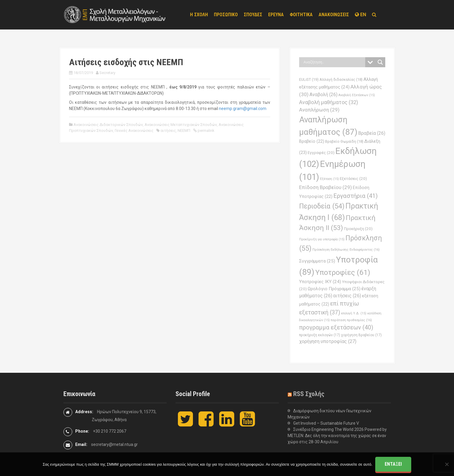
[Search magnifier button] (380, 62)
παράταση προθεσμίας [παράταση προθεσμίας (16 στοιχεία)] (351, 320)
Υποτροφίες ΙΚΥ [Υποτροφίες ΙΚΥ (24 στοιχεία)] (320, 282)
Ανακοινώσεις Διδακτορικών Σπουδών (108, 125)
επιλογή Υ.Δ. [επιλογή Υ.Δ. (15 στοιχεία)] (354, 313)
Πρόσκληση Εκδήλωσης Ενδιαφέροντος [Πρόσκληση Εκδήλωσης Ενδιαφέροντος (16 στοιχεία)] (346, 250)
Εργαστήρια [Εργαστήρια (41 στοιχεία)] (355, 196)
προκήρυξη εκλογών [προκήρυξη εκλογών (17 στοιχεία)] (320, 335)
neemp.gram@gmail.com (243, 109)
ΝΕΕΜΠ (184, 131)
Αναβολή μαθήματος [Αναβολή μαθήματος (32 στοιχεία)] (329, 102)
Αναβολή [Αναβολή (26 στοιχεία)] (323, 95)
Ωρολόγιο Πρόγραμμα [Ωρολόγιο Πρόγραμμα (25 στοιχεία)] (334, 289)
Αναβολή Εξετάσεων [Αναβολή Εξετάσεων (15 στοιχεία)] (357, 95)
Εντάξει (393, 464)
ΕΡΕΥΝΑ (276, 15)
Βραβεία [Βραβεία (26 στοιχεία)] (372, 133)
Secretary (107, 73)
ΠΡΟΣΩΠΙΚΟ (226, 15)
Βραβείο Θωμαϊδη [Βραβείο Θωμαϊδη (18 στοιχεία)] (344, 141)
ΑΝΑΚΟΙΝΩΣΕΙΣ (334, 15)
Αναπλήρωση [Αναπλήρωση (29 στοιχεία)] (319, 110)
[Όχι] (447, 464)
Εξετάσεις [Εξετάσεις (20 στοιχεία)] (353, 179)
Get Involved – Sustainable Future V (326, 423)
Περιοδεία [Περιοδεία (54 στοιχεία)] (322, 206)
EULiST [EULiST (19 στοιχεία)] (309, 79)
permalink (206, 131)
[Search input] (334, 62)
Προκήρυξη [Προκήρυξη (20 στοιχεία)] (358, 229)
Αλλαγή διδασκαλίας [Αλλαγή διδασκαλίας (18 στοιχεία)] (341, 79)
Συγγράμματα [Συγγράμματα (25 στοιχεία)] (317, 261)
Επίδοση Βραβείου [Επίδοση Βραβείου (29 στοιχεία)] (326, 187)
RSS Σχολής (309, 394)
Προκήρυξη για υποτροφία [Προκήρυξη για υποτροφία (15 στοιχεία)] (322, 239)
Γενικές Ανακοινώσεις (134, 131)
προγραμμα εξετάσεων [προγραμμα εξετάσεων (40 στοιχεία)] (336, 327)
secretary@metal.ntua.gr (114, 444)
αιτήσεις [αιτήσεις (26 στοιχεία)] (347, 296)
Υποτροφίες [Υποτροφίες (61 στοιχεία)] (343, 272)
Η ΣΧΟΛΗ (199, 15)
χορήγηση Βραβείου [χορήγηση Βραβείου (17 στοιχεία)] (361, 335)
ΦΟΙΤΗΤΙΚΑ (301, 15)
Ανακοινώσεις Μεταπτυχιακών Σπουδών (181, 125)
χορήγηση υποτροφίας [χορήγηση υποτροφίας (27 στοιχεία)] (328, 341)
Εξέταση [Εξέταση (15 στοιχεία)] (330, 179)
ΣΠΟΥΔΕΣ (253, 15)
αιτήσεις (168, 131)
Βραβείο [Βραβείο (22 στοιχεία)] (312, 141)
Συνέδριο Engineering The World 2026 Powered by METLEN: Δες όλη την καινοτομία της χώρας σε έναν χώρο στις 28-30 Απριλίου (337, 436)
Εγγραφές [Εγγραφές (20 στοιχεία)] (321, 153)
